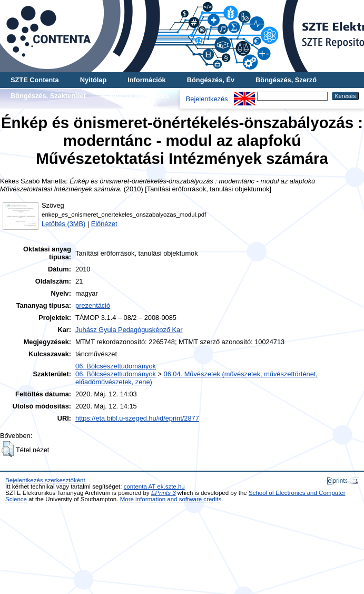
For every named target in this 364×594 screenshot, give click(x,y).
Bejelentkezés (207, 99)
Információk (147, 80)
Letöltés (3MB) (63, 224)
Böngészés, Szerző (286, 80)
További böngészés (138, 96)
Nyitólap (93, 80)
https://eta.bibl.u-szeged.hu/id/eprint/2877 (137, 418)
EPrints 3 (164, 493)
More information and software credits (171, 499)
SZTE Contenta (35, 80)
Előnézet (104, 224)
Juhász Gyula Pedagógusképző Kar (129, 330)
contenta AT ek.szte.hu (154, 486)
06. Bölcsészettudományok (116, 366)
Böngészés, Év (211, 80)
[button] (8, 449)
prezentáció (93, 305)
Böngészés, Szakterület (48, 96)
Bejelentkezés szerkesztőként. (46, 480)
